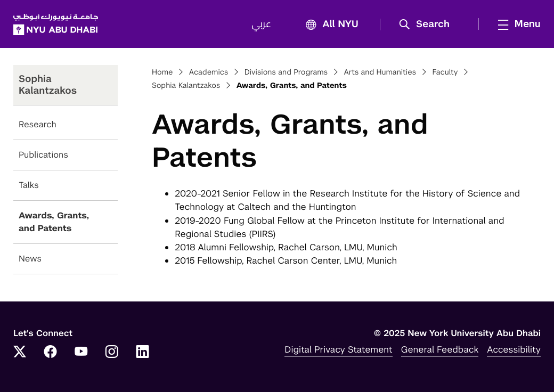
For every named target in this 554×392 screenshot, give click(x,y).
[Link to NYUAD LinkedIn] (143, 353)
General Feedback (440, 349)
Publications (43, 155)
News (30, 259)
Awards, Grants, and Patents (54, 222)
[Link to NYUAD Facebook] (51, 353)
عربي (261, 24)
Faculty (445, 72)
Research (38, 124)
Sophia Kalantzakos (186, 86)
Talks (29, 185)
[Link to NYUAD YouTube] (81, 353)
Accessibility (514, 349)
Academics (209, 72)
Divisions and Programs (286, 72)
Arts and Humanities (380, 72)
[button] (428, 24)
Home (162, 72)
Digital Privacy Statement (338, 349)
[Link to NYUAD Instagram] (112, 353)
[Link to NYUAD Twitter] (20, 353)
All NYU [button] (329, 25)
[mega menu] (516, 24)
